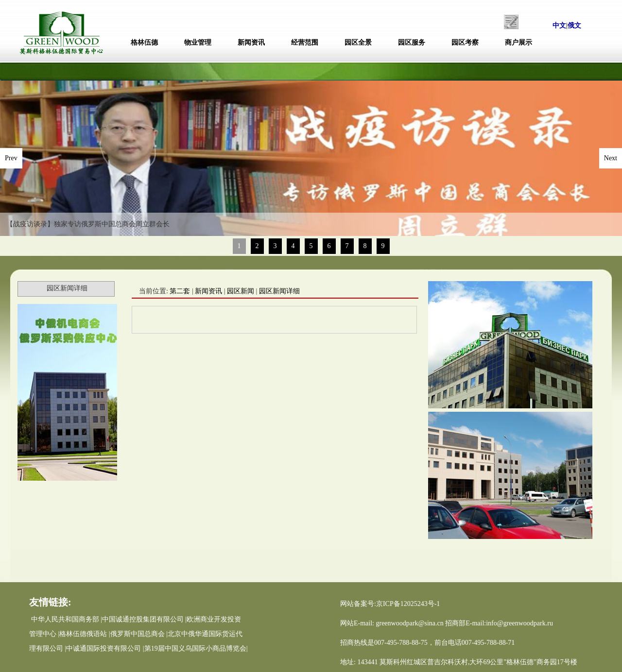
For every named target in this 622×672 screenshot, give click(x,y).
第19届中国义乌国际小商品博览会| (196, 648)
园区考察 (465, 42)
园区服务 (412, 42)
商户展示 (518, 42)
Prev (11, 158)
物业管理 (198, 42)
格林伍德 (144, 42)
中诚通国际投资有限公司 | (105, 648)
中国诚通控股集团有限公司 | (144, 619)
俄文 (574, 25)
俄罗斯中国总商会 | (139, 634)
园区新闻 (241, 291)
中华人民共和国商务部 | (67, 619)
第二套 (180, 291)
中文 (559, 25)
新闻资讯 (251, 42)
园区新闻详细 (279, 291)
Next (611, 158)
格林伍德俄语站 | (85, 634)
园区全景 (358, 42)
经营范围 (305, 42)
